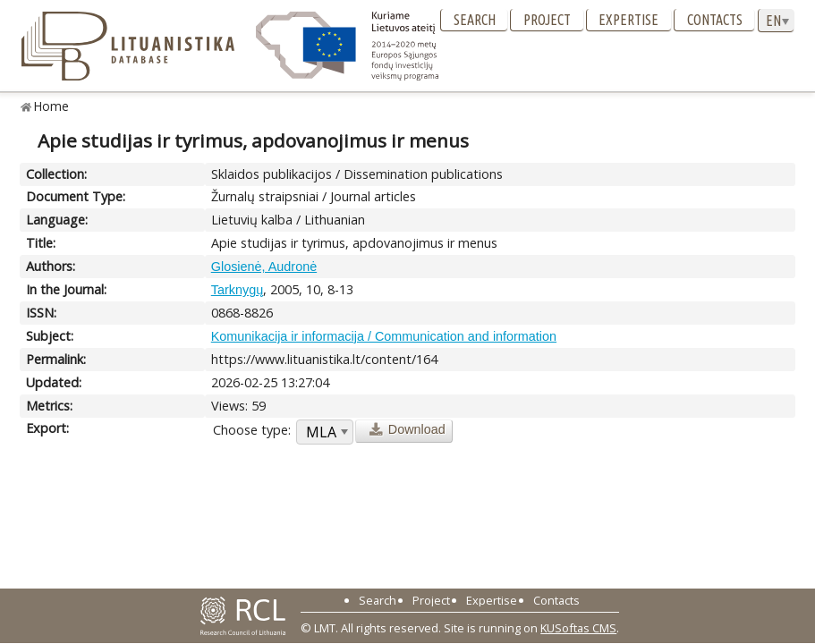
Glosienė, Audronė (264, 267)
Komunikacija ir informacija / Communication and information (384, 336)
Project (547, 20)
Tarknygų (237, 290)
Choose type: (252, 430)
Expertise (628, 20)
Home (51, 106)
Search (475, 20)
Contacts (715, 20)
